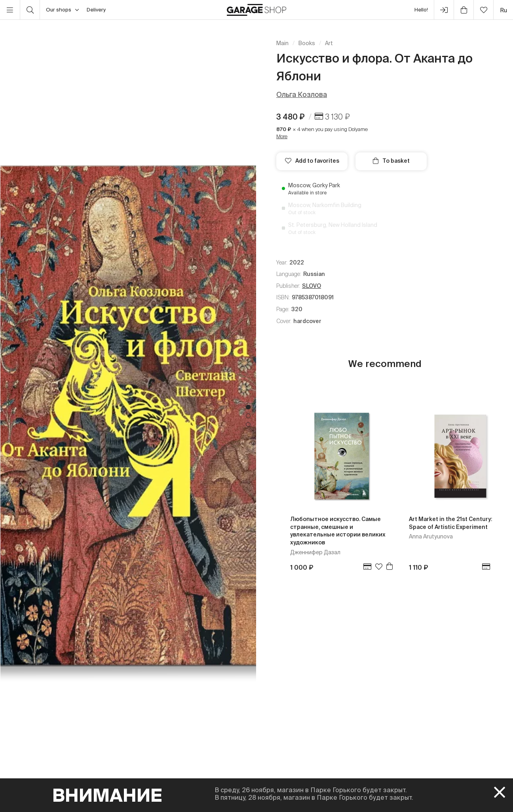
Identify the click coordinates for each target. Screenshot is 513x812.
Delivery (96, 10)
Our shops (62, 10)
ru (503, 10)
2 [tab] (248, 416)
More (282, 136)
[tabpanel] (128, 416)
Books (307, 43)
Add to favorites (312, 161)
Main (282, 43)
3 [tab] (248, 425)
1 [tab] (248, 407)
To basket (391, 161)
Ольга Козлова (302, 94)
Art (329, 43)
